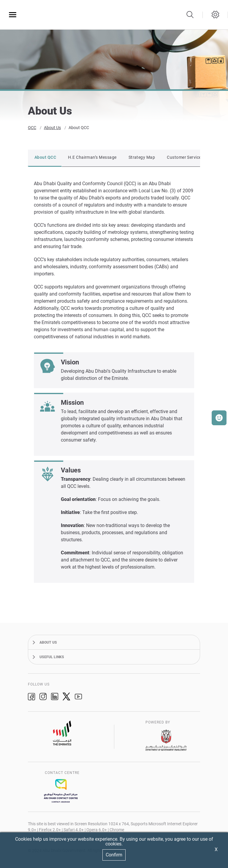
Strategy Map (142, 159)
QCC (32, 129)
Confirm (114, 855)
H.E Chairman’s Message (92, 159)
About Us (52, 129)
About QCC (79, 129)
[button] (219, 418)
